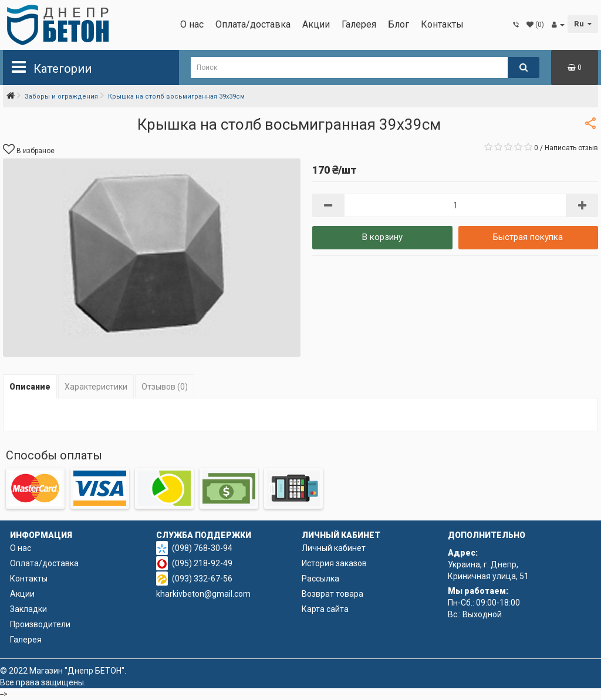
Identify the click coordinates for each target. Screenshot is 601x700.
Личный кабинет (334, 548)
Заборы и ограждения (61, 97)
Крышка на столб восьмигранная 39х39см (176, 97)
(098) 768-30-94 (202, 548)
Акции (316, 24)
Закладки (28, 609)
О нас (192, 24)
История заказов (334, 563)
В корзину (382, 237)
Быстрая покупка (528, 237)
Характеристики (96, 387)
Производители (40, 624)
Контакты (442, 24)
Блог (399, 24)
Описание (30, 387)
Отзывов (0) (165, 387)
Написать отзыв (571, 148)
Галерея (359, 24)
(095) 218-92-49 (202, 563)
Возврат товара (332, 594)
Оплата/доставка (253, 24)
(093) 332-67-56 (202, 579)
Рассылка (320, 579)
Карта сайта (325, 609)
